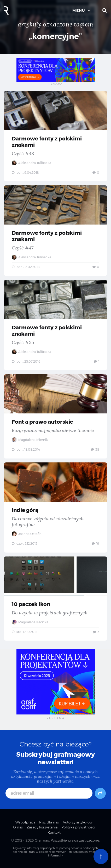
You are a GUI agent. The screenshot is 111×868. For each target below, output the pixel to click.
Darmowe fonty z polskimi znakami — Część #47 (55, 231)
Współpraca (25, 822)
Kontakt (54, 832)
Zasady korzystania (42, 827)
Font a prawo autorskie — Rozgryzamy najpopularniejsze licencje (55, 416)
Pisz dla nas (49, 822)
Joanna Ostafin (27, 534)
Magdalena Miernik (30, 440)
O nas (18, 827)
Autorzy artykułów (78, 822)
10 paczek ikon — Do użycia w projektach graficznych (55, 599)
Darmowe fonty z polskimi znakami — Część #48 (55, 136)
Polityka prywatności (78, 827)
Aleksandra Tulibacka (31, 163)
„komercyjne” (55, 36)
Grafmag (42, 840)
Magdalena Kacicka (30, 622)
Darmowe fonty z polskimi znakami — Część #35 (55, 325)
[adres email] (49, 793)
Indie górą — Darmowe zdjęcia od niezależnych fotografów (55, 507)
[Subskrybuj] (100, 793)
